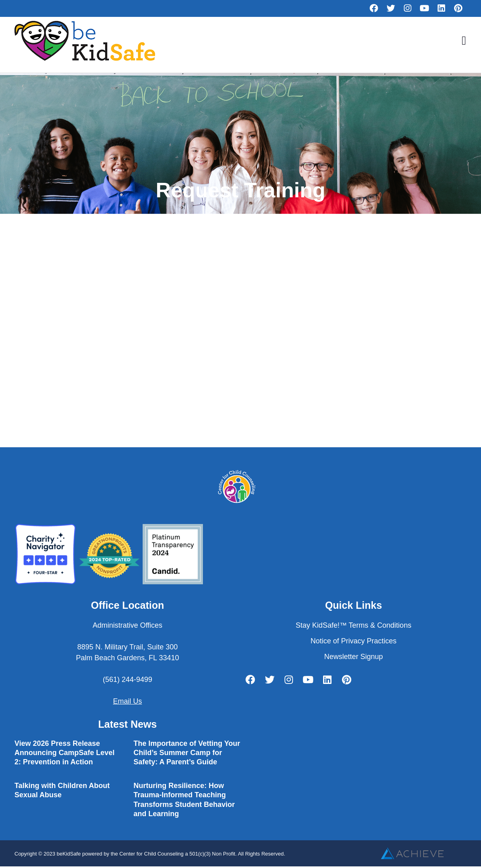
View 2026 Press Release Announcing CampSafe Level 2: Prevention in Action (64, 753)
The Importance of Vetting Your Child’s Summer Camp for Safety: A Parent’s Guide (187, 753)
